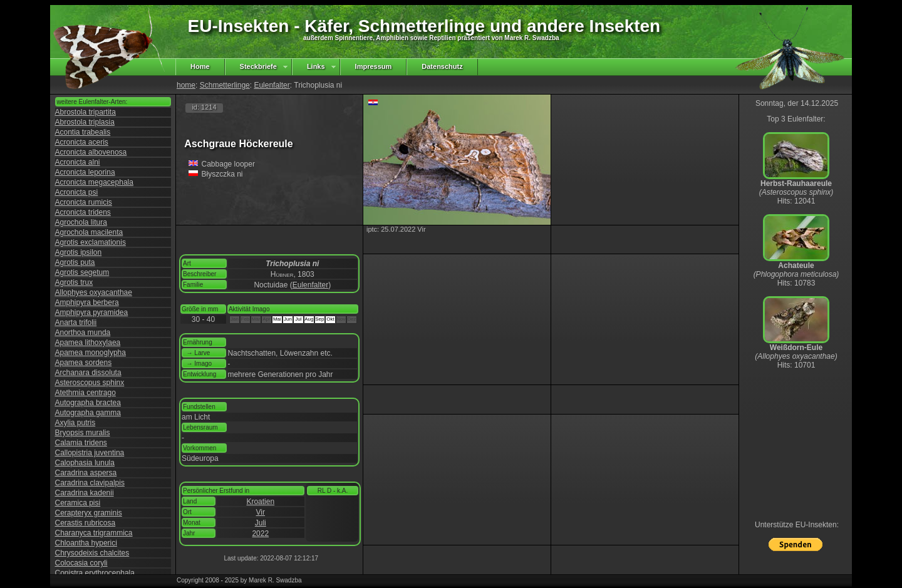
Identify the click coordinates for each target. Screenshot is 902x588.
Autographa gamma (88, 413)
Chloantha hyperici (86, 543)
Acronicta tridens (83, 212)
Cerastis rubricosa (86, 523)
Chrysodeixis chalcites (92, 553)
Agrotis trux (74, 282)
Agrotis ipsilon (79, 252)
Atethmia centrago (86, 393)
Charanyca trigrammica (94, 533)
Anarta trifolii (76, 322)
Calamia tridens (81, 443)
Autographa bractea (88, 403)
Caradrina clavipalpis (90, 483)
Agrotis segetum (82, 272)
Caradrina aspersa (86, 473)
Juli (261, 523)
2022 (260, 534)
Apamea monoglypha (91, 353)
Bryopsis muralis (83, 433)
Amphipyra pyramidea (92, 312)
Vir (261, 512)
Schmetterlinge (225, 85)
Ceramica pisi (78, 503)
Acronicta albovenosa (91, 152)
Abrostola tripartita (86, 112)
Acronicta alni (78, 162)
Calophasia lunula (85, 463)
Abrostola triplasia (85, 122)
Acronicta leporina (85, 172)
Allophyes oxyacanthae (94, 292)
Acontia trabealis (83, 132)
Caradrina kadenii (85, 493)
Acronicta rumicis (84, 202)
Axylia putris (75, 423)
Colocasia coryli (81, 563)
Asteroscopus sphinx (90, 383)
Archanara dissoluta (88, 373)
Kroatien (260, 502)
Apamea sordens (84, 363)
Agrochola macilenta (89, 232)
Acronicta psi (77, 192)
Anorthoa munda (83, 333)
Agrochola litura (81, 222)
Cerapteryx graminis (89, 513)
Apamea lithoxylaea (88, 343)
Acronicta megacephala (94, 182)
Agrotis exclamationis (91, 242)
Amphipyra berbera (87, 302)
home (186, 85)
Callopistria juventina (90, 453)
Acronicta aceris (82, 142)
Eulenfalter (272, 85)
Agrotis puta (75, 262)
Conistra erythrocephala (95, 573)
